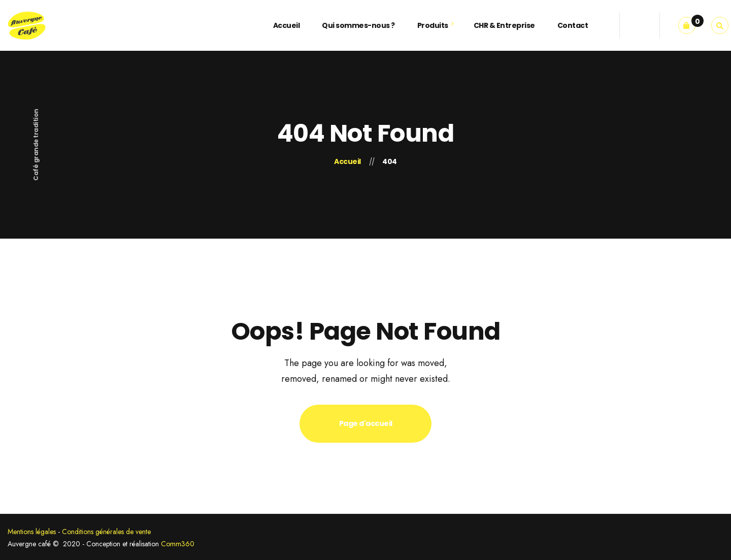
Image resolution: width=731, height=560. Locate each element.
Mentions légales (32, 532)
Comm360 (178, 544)
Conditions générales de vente (106, 532)
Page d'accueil (366, 423)
